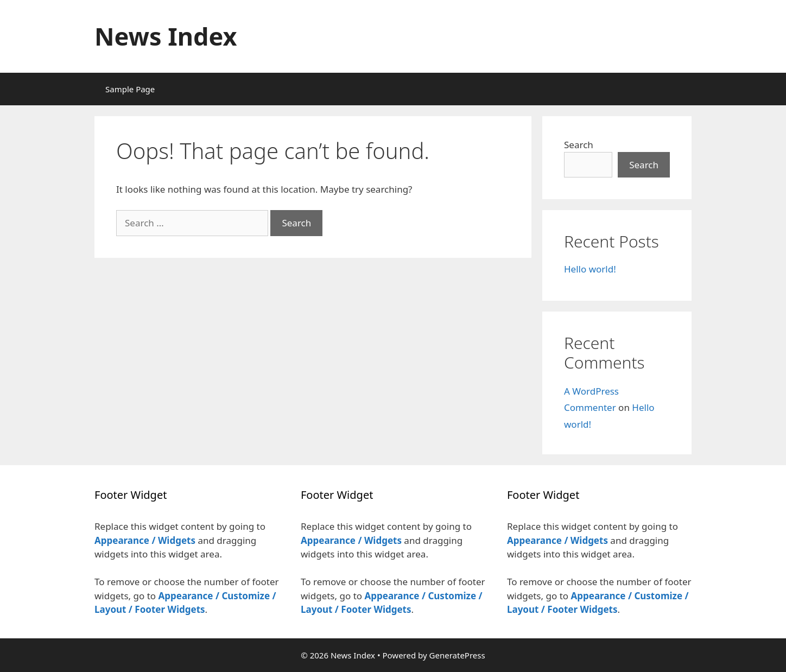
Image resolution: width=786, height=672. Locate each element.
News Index (166, 36)
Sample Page (130, 89)
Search (579, 145)
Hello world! (590, 269)
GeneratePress (457, 655)
